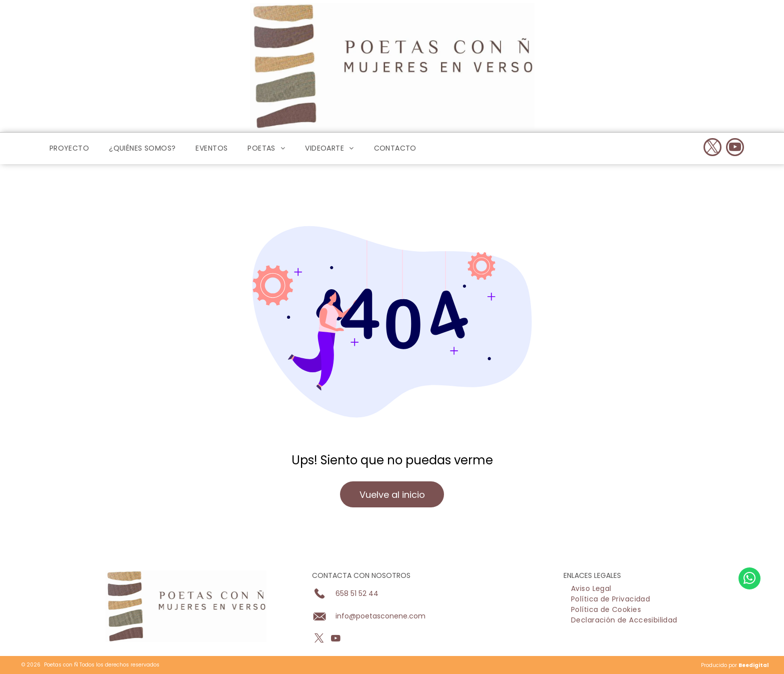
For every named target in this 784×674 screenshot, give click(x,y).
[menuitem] (69, 149)
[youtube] (735, 148)
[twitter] (712, 148)
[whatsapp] (749, 632)
